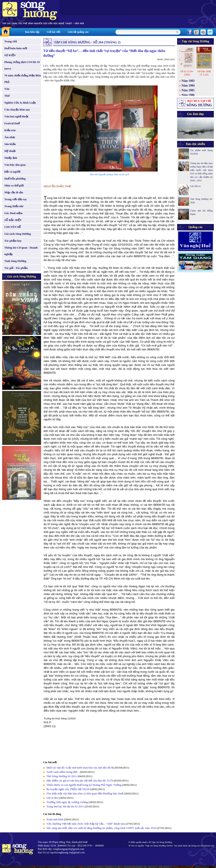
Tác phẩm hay (13, 241)
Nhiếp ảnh (11, 158)
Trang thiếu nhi (14, 206)
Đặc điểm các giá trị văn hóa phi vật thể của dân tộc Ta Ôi (80, 781)
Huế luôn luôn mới (16, 48)
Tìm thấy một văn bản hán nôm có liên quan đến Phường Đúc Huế (85, 793)
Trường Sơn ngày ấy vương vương (67, 802)
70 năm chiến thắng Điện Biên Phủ (23, 79)
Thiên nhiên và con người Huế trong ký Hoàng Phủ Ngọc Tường (84, 785)
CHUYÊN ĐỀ (13, 227)
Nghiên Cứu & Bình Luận (20, 103)
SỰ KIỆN (10, 55)
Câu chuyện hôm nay (17, 109)
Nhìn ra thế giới (14, 185)
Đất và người (12, 172)
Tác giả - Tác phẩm (16, 268)
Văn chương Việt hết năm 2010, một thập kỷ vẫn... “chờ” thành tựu (86, 824)
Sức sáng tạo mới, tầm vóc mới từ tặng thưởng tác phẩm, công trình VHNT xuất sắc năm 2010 (101, 828)
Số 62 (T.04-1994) (187, 73)
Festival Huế (12, 123)
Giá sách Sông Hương (18, 234)
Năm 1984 (188, 86)
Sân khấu (10, 144)
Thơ (7, 96)
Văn (7, 89)
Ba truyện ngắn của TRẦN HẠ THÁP (68, 789)
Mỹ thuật (10, 151)
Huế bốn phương (15, 179)
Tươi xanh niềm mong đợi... (63, 772)
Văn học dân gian (15, 165)
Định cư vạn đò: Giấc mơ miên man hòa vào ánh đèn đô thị (80, 768)
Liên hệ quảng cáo (78, 32)
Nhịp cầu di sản (14, 192)
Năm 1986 (188, 95)
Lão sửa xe (195, 186)
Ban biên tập (32, 32)
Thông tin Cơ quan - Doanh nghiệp (21, 251)
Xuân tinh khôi (55, 819)
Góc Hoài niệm (13, 213)
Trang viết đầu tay (16, 199)
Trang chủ (11, 41)
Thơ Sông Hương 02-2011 (62, 776)
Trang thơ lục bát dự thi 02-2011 (66, 806)
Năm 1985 (188, 90)
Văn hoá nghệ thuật (16, 116)
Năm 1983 (188, 81)
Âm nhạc (10, 137)
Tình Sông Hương (15, 261)
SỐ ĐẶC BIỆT (13, 220)
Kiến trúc (10, 130)
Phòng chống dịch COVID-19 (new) (22, 65)
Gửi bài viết (53, 32)
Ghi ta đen (52, 798)
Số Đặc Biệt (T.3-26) (204, 73)
